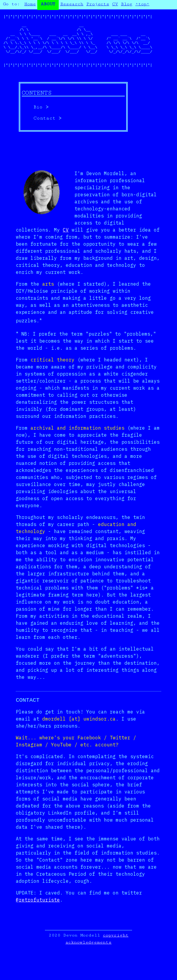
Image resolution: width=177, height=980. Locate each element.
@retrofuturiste (38, 913)
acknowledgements (88, 956)
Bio (38, 120)
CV (115, 4)
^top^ (142, 4)
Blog (127, 4)
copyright (116, 949)
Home (30, 4)
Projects (98, 4)
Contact (44, 131)
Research (72, 4)
